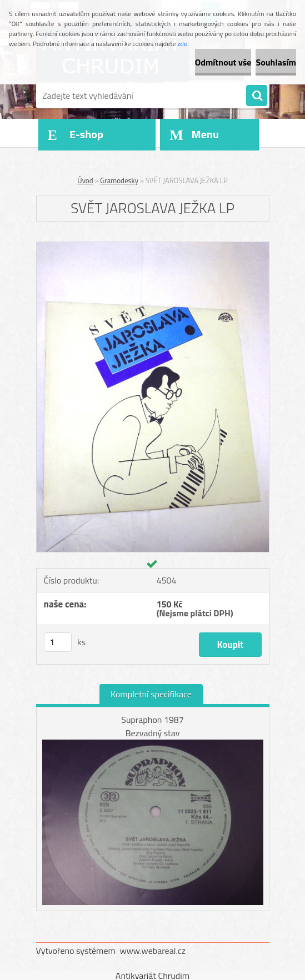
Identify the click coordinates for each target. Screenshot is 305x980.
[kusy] (58, 642)
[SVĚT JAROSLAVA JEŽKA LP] (153, 247)
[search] (257, 96)
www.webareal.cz (152, 951)
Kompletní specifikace (151, 694)
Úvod (85, 180)
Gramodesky (119, 180)
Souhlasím (276, 62)
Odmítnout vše (223, 62)
